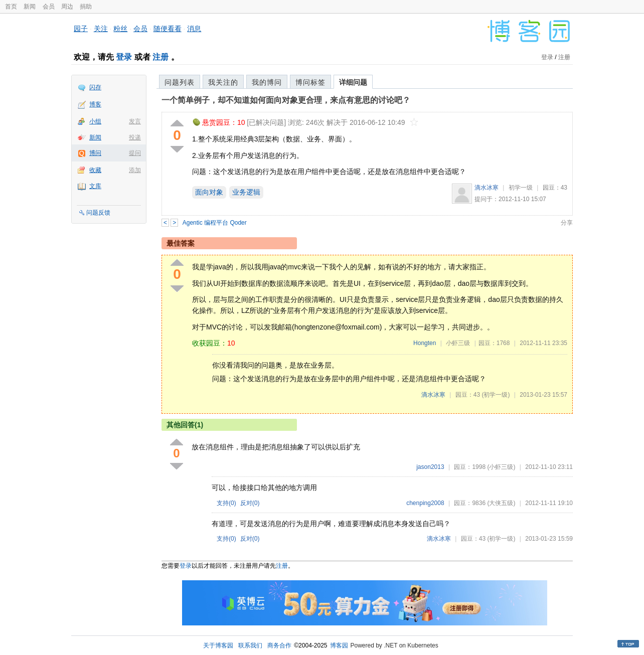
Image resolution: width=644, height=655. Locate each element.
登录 (124, 57)
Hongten (425, 343)
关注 (101, 29)
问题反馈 (98, 213)
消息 (194, 29)
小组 (95, 121)
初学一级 (521, 188)
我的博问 (267, 82)
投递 (135, 137)
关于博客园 (218, 645)
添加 (135, 170)
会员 (49, 7)
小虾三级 (458, 343)
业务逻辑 (246, 192)
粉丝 (120, 29)
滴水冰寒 (487, 188)
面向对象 (209, 192)
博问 (95, 153)
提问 (135, 153)
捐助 (86, 7)
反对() (250, 503)
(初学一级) (496, 395)
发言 (135, 121)
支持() (226, 503)
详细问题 (353, 82)
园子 (81, 29)
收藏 (95, 170)
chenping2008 (425, 503)
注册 (160, 57)
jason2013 (430, 467)
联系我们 (250, 645)
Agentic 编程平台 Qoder (215, 223)
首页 (11, 7)
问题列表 (180, 82)
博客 (95, 104)
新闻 (30, 7)
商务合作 (279, 645)
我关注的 (223, 82)
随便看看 (168, 29)
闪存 (95, 87)
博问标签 (310, 82)
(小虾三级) (501, 467)
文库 (95, 186)
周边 (67, 7)
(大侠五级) (501, 503)
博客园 (339, 645)
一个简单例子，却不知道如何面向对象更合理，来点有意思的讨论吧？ (286, 100)
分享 (567, 223)
